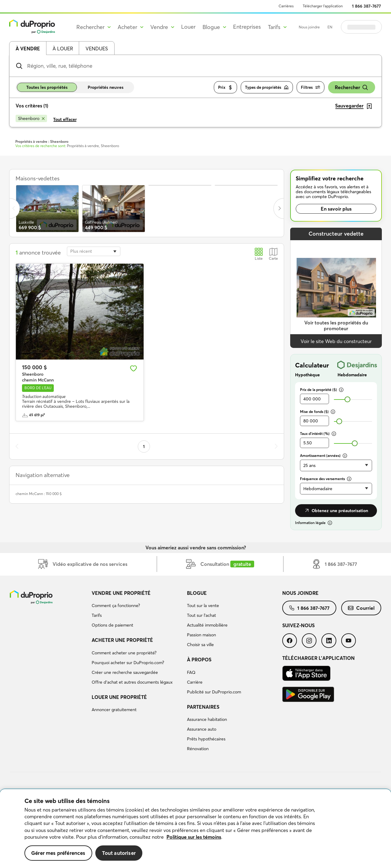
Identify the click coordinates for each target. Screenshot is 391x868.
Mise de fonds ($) (318, 412)
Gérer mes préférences (58, 853)
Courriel (361, 608)
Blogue (197, 593)
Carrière (195, 682)
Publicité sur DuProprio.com (214, 692)
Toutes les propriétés (47, 87)
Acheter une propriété (122, 640)
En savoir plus (336, 209)
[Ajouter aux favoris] (133, 368)
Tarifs (97, 615)
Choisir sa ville (200, 645)
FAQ (191, 672)
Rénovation (198, 749)
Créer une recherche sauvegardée (125, 672)
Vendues (97, 49)
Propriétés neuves (106, 87)
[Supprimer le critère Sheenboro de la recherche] (31, 118)
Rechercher (352, 87)
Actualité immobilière (207, 625)
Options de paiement (112, 625)
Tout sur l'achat (201, 615)
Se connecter (361, 27)
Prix (225, 87)
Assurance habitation (207, 719)
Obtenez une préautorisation (336, 511)
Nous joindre (309, 27)
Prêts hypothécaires (206, 739)
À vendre (28, 49)
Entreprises (247, 27)
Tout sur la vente (203, 606)
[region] (195, 829)
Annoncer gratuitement (114, 710)
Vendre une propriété (121, 593)
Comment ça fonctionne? (116, 606)
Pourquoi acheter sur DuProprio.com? (128, 663)
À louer (63, 49)
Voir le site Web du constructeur (336, 341)
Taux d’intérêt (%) (318, 434)
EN (330, 27)
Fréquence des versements (326, 479)
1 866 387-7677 (366, 6)
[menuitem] (137, 610)
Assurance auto (202, 729)
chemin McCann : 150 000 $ (39, 494)
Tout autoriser (119, 853)
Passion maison (201, 635)
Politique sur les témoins (194, 837)
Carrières (286, 6)
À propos (199, 660)
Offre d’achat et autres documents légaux (132, 682)
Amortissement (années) (323, 456)
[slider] (347, 399)
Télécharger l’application (323, 6)
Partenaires (203, 707)
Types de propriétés (267, 87)
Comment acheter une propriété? (124, 653)
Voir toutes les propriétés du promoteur (336, 325)
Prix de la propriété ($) (322, 390)
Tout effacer (65, 119)
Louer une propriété (119, 697)
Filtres (311, 87)
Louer (188, 27)
